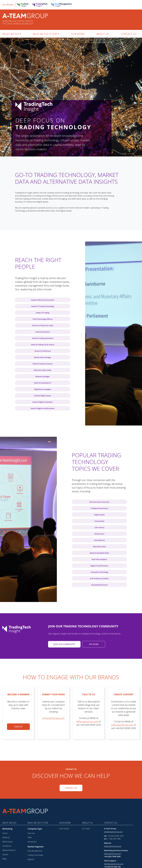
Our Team (86, 829)
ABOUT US (103, 34)
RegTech (31, 859)
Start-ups (31, 833)
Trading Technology (35, 855)
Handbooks (7, 846)
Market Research (9, 850)
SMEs (30, 837)
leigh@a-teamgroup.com (114, 864)
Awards (5, 854)
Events (5, 833)
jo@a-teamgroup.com (112, 854)
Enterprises (32, 842)
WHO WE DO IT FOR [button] (45, 34)
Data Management (35, 851)
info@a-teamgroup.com (113, 832)
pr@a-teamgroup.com (113, 846)
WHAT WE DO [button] (11, 34)
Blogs (5, 859)
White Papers (8, 842)
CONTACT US (129, 34)
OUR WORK (78, 34)
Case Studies (64, 829)
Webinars (6, 837)
